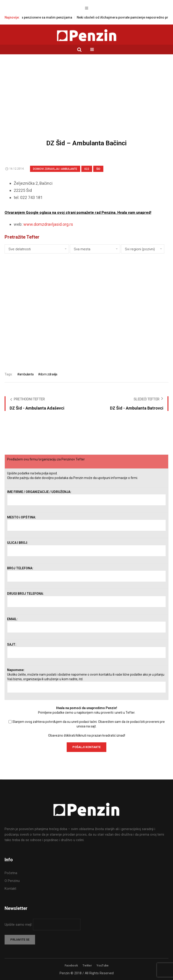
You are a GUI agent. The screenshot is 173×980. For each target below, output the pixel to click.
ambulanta (26, 374)
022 (87, 169)
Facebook (71, 966)
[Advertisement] (86, 100)
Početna (11, 873)
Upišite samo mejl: (19, 925)
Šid (98, 169)
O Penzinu (12, 881)
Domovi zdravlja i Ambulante (55, 169)
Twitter (87, 966)
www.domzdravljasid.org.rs (48, 224)
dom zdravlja (49, 374)
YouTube (103, 966)
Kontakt (10, 889)
